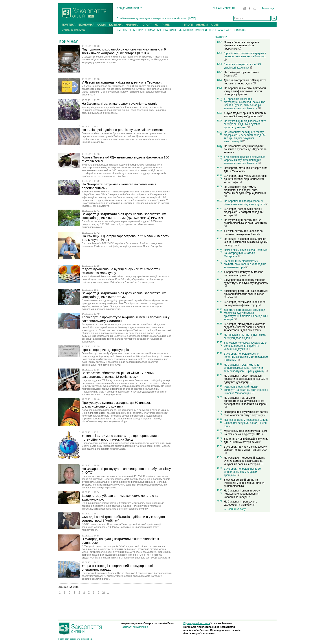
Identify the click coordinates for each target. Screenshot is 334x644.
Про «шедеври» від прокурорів (105, 350)
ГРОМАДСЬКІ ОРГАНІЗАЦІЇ (161, 30)
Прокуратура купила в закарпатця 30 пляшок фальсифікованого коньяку (116, 404)
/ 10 (221, 134)
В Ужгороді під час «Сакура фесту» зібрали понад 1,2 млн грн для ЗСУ (246, 450)
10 (103, 592)
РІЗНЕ (166, 25)
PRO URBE (241, 30)
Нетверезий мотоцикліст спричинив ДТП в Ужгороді (246, 170)
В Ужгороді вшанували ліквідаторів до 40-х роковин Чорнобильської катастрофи (245, 179)
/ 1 (221, 101)
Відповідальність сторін (197, 623)
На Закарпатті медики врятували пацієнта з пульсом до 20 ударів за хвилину (245, 149)
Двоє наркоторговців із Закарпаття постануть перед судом (245, 82)
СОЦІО (102, 25)
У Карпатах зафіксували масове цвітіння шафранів (244, 274)
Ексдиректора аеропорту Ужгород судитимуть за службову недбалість (246, 283)
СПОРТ (147, 25)
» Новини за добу (235, 509)
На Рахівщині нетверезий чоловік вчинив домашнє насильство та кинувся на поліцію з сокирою (244, 461)
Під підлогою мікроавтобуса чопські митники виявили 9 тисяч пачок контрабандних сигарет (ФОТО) (124, 51)
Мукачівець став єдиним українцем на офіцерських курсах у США (245, 433)
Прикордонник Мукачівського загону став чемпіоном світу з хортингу (246, 414)
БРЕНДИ (138, 30)
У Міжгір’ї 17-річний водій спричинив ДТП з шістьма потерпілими (246, 440)
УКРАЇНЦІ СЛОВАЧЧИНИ (193, 30)
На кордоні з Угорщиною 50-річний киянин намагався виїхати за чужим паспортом (246, 242)
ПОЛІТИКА (69, 25)
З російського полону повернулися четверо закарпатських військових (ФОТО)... (157, 18)
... (108, 592)
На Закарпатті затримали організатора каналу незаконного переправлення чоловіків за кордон (246, 402)
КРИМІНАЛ (133, 25)
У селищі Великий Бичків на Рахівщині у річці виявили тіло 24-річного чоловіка (245, 483)
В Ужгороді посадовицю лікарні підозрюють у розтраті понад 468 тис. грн (244, 212)
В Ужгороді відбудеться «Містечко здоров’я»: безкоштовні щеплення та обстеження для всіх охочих (245, 327)
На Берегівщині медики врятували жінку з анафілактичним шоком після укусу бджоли (245, 91)
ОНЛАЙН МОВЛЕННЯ (224, 8)
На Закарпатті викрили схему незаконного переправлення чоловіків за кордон (242, 494)
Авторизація (268, 8)
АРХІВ (215, 25)
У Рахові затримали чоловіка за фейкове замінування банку (243, 233)
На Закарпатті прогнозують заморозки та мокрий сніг (241, 503)
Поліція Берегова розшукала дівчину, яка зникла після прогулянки (241, 46)
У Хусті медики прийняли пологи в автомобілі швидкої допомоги (245, 115)
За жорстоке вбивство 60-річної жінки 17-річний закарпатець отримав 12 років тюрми (118, 375)
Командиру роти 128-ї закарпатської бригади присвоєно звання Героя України (246, 294)
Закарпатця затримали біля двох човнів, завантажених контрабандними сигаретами (124, 295)
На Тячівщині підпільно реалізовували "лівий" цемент (123, 130)
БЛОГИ (189, 25)
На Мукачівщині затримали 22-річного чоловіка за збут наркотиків (245, 223)
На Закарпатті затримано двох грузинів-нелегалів (120, 103)
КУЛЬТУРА (116, 25)
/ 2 (221, 178)
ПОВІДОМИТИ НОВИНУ (129, 8)
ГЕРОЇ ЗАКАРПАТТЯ (221, 30)
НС (157, 25)
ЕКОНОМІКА (86, 25)
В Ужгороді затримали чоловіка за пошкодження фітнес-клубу (245, 304)
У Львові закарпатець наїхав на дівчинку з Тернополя (123, 82)
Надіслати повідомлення (135, 627)
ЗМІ (119, 30)
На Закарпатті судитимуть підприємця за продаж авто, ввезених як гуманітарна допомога (245, 191)
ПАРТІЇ (127, 30)
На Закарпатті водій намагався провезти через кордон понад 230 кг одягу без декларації (246, 379)
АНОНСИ (202, 25)
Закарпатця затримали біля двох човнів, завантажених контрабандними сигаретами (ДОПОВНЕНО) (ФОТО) (124, 216)
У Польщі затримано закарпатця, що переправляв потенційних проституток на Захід (120, 437)
